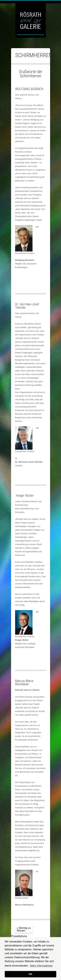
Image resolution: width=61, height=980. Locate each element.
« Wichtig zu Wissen (24, 929)
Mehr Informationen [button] (41, 966)
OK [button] (31, 974)
